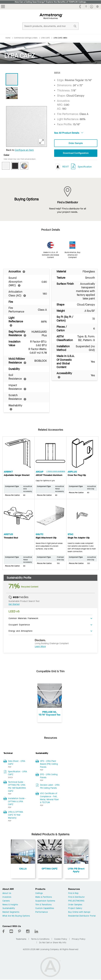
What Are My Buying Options (16, 916)
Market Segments (11, 913)
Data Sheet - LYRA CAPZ (17, 763)
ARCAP (40, 472)
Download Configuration (76, 153)
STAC (71, 535)
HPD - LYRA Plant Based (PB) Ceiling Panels (49, 764)
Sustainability (9, 909)
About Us (7, 894)
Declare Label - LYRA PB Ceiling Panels (50, 787)
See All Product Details (69, 133)
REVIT (61, 167)
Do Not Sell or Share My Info (53, 943)
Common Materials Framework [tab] (23, 618)
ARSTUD (8, 535)
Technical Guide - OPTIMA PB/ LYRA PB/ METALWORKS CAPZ (17, 787)
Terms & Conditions (40, 939)
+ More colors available (56, 472)
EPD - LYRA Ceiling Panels (49, 776)
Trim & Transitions (43, 905)
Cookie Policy (61, 939)
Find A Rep (73, 894)
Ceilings (39, 894)
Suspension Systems (45, 901)
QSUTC (40, 535)
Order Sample (76, 143)
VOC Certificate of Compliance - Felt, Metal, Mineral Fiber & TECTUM (49, 798)
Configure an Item (24, 150)
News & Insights (10, 905)
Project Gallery (75, 909)
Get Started (14, 604)
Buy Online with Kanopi (79, 913)
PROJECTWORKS (76, 901)
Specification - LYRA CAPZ (17, 773)
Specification (85, 167)
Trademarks (21, 939)
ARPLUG (72, 472)
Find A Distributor (76, 897)
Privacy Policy (79, 939)
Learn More (40, 647)
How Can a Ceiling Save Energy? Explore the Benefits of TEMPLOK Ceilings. (51, 2)
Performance (42, 913)
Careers (6, 901)
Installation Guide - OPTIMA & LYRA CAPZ (17, 802)
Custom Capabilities (45, 909)
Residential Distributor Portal (82, 916)
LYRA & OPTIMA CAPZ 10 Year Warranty (16, 815)
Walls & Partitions (44, 897)
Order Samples (75, 905)
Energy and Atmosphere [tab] (20, 631)
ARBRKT (8, 472)
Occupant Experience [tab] (19, 625)
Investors (7, 897)
